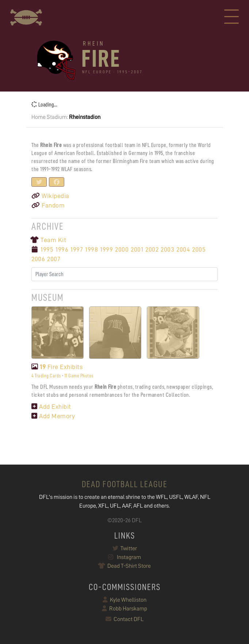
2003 (167, 249)
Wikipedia (50, 196)
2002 (152, 249)
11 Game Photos (79, 376)
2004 (183, 249)
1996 (62, 249)
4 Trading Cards (46, 376)
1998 (91, 249)
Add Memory (53, 416)
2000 (122, 249)
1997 (77, 249)
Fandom (48, 205)
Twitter (125, 548)
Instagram (124, 557)
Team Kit (49, 240)
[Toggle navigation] (231, 18)
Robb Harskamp (124, 609)
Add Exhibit (51, 407)
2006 (38, 259)
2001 (137, 249)
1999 (106, 249)
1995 (47, 249)
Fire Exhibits (57, 367)
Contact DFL (124, 619)
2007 (54, 259)
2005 (199, 249)
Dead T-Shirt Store (125, 566)
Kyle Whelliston (124, 600)
